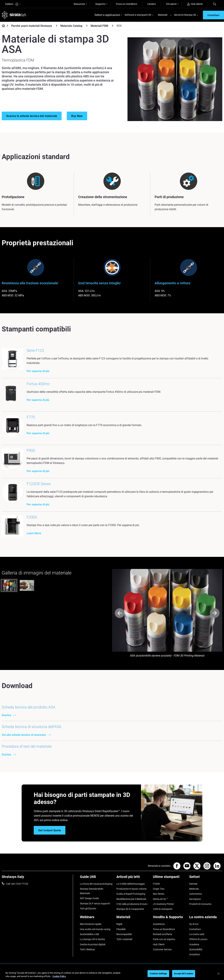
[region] (112, 974)
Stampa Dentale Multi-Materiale (92, 891)
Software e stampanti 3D (138, 15)
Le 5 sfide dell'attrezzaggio (131, 884)
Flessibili (121, 929)
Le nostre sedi (197, 934)
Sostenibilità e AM (89, 934)
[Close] (218, 974)
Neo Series (159, 894)
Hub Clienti (159, 944)
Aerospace (195, 899)
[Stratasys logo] (14, 15)
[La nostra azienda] (206, 918)
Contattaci (195, 929)
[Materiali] (133, 918)
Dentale (193, 884)
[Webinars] (96, 918)
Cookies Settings (158, 974)
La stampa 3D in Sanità (92, 939)
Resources (79, 4)
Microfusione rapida (91, 924)
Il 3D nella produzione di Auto (132, 904)
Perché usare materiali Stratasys (32, 26)
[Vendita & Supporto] (169, 918)
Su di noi (194, 924)
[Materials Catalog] (87, 26)
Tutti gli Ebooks (88, 908)
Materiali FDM (99, 26)
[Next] (215, 613)
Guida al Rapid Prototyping (131, 894)
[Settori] (206, 878)
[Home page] (2, 26)
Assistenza (159, 924)
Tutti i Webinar (88, 949)
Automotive (195, 894)
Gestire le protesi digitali (93, 944)
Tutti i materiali (124, 939)
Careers (152, 4)
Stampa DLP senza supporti (95, 903)
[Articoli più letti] (133, 878)
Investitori (195, 954)
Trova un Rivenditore (164, 929)
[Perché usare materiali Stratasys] (57, 26)
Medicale (194, 889)
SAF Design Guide (89, 898)
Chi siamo (171, 4)
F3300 (156, 884)
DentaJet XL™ (160, 899)
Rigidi (119, 924)
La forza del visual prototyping (96, 884)
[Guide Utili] (96, 878)
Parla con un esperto (164, 939)
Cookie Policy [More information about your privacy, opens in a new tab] (59, 976)
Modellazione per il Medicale (131, 899)
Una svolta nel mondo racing (95, 929)
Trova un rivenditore (126, 4)
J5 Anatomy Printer (163, 904)
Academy (194, 944)
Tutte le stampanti (163, 909)
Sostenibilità (196, 949)
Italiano (13, 4)
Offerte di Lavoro (198, 939)
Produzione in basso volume (131, 889)
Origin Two (159, 889)
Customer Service (162, 949)
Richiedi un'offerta (163, 934)
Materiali (163, 15)
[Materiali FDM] (113, 26)
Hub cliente (195, 4)
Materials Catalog (71, 26)
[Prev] (120, 613)
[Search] (215, 4)
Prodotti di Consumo (200, 904)
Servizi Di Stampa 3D (185, 15)
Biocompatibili (124, 934)
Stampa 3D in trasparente (130, 909)
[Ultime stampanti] (169, 878)
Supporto (100, 4)
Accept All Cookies (184, 974)
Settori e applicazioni (107, 15)
